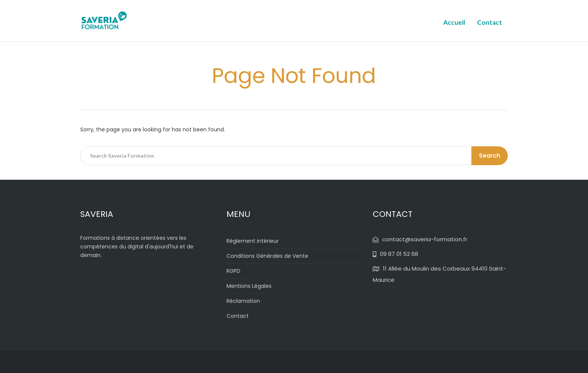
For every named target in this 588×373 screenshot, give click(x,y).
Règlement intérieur (253, 241)
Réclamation (243, 301)
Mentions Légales (249, 286)
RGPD (233, 271)
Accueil (454, 22)
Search (490, 156)
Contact (490, 22)
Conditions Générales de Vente (267, 256)
